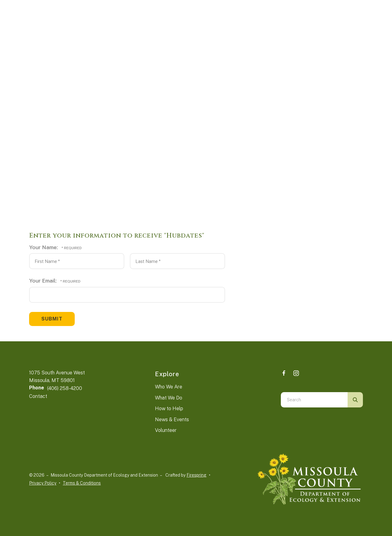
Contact (38, 396)
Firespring (196, 475)
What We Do (169, 398)
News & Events (172, 420)
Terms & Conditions (82, 483)
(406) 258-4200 (65, 388)
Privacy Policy (43, 483)
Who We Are (169, 387)
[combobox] (314, 400)
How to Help (169, 409)
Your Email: (43, 281)
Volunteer (166, 430)
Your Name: (44, 247)
